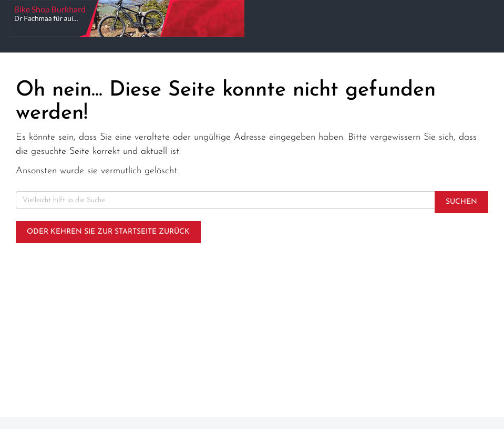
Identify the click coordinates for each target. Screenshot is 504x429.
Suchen (461, 202)
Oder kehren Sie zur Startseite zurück (108, 232)
